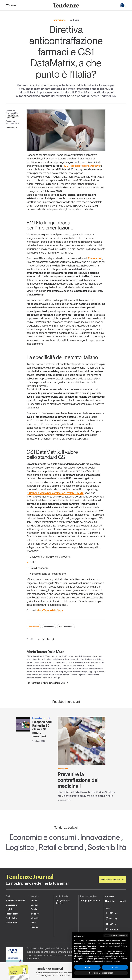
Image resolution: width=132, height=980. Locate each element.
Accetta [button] (115, 967)
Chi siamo (110, 897)
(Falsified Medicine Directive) (84, 166)
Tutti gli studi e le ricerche (63, 902)
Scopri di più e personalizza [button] (101, 973)
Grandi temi (11, 923)
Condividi (11, 128)
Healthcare (49, 627)
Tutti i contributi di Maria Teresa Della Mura (48, 683)
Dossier (34, 909)
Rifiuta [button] (87, 967)
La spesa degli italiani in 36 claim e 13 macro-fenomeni (42, 729)
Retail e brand (61, 847)
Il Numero (35, 914)
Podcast (34, 927)
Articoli (34, 901)
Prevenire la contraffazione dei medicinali (78, 780)
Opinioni (34, 905)
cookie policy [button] (93, 948)
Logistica (20, 847)
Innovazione (34, 627)
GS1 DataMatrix (66, 627)
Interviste (35, 918)
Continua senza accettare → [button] (116, 935)
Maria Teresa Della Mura (12, 116)
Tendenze (112, 929)
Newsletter (110, 901)
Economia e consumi (43, 837)
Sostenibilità (107, 847)
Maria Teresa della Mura (50, 610)
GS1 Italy (111, 913)
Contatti (122, 901)
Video (33, 923)
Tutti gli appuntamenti (90, 901)
